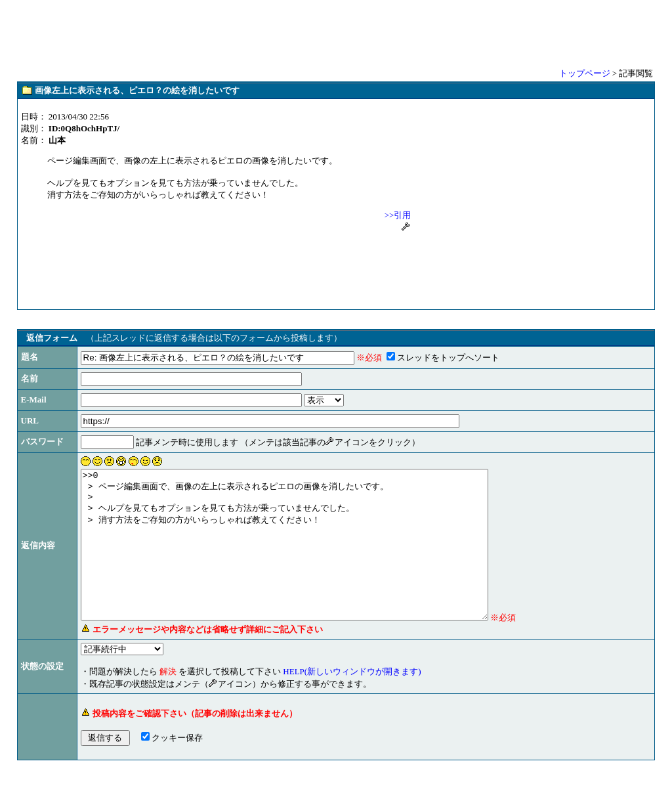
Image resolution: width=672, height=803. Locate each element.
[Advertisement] (336, 33)
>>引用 (398, 215)
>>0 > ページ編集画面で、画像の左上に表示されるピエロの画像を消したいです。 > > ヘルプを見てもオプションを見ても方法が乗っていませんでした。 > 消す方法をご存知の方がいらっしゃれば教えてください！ (309, 559)
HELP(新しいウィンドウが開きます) (352, 701)
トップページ (585, 73)
